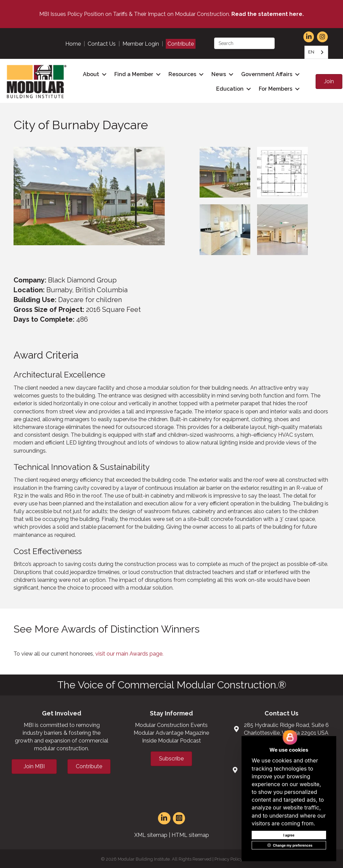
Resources (181, 74)
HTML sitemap (190, 834)
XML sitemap (151, 834)
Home (73, 44)
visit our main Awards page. (129, 653)
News (218, 74)
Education (229, 88)
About (90, 74)
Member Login (141, 44)
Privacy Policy (228, 858)
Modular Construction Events (171, 724)
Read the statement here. (268, 14)
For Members (275, 88)
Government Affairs (266, 74)
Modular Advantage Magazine (171, 732)
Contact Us (102, 44)
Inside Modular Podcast (171, 740)
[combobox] (316, 52)
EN (311, 52)
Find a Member (133, 74)
